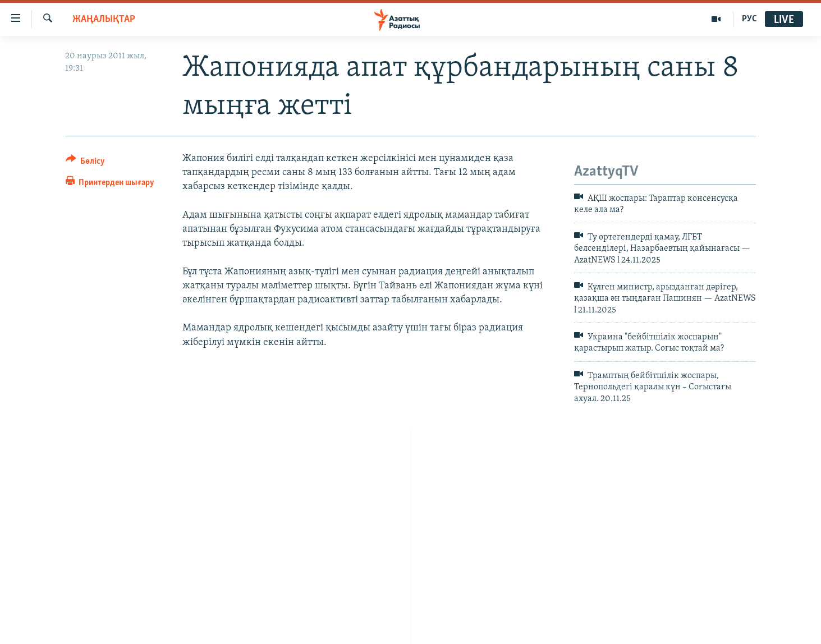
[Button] (86, 163)
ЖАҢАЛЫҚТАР (104, 19)
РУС (749, 19)
